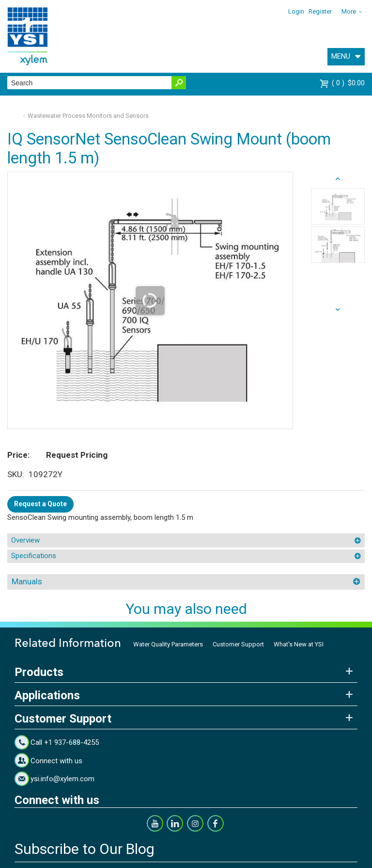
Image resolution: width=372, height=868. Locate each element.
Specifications (34, 556)
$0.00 (348, 83)
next (338, 179)
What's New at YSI (299, 644)
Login (296, 11)
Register (320, 11)
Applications (47, 695)
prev (338, 310)
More (349, 11)
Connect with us (56, 761)
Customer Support (238, 644)
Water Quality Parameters (168, 644)
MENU (341, 56)
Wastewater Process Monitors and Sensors (88, 116)
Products (39, 672)
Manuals (27, 581)
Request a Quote (40, 504)
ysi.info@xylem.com (62, 779)
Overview (25, 540)
